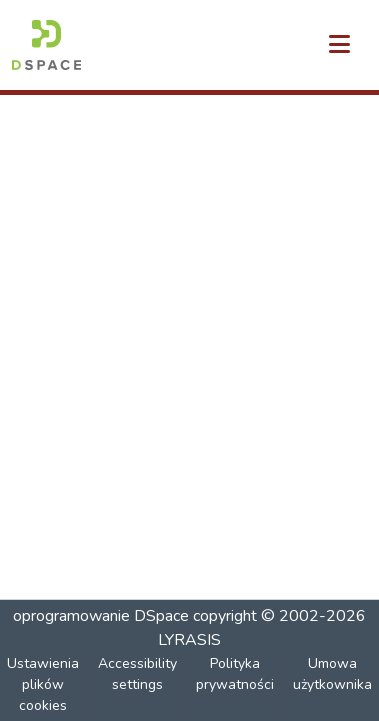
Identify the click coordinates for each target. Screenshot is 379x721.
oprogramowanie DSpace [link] (101, 616)
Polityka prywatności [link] (235, 674)
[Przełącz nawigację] (339, 45)
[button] (46, 45)
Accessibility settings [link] (137, 674)
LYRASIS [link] (189, 640)
